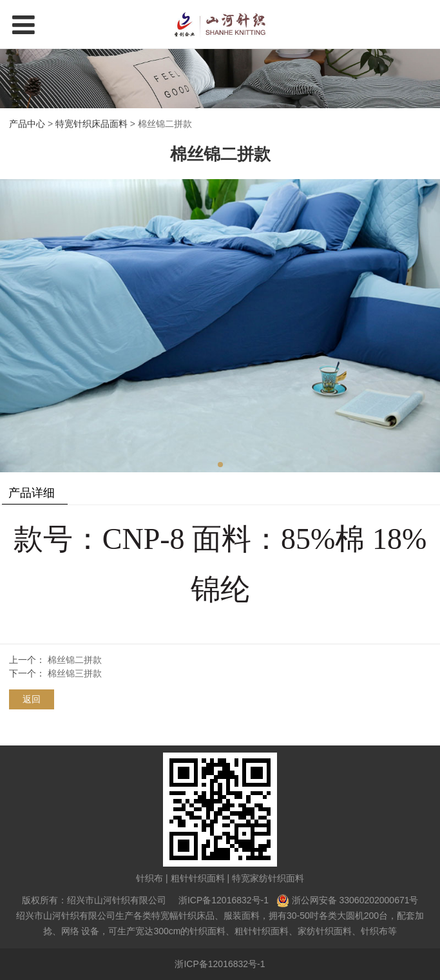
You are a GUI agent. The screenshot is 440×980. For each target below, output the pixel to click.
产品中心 (27, 124)
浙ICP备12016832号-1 (224, 900)
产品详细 (32, 493)
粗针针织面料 (198, 878)
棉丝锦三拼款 (75, 673)
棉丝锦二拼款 (75, 660)
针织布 (149, 878)
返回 (32, 699)
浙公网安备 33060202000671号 (355, 900)
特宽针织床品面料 (91, 124)
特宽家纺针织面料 (268, 878)
